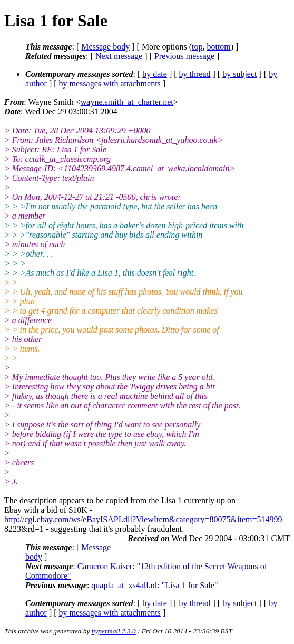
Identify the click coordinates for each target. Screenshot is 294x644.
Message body (105, 47)
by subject (239, 74)
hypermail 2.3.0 (114, 631)
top (197, 47)
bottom (218, 47)
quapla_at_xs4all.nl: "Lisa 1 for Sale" (154, 585)
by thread (195, 74)
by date (155, 74)
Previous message (184, 56)
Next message (119, 56)
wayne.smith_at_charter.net (127, 102)
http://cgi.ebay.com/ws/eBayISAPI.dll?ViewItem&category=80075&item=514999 (143, 519)
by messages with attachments (110, 84)
